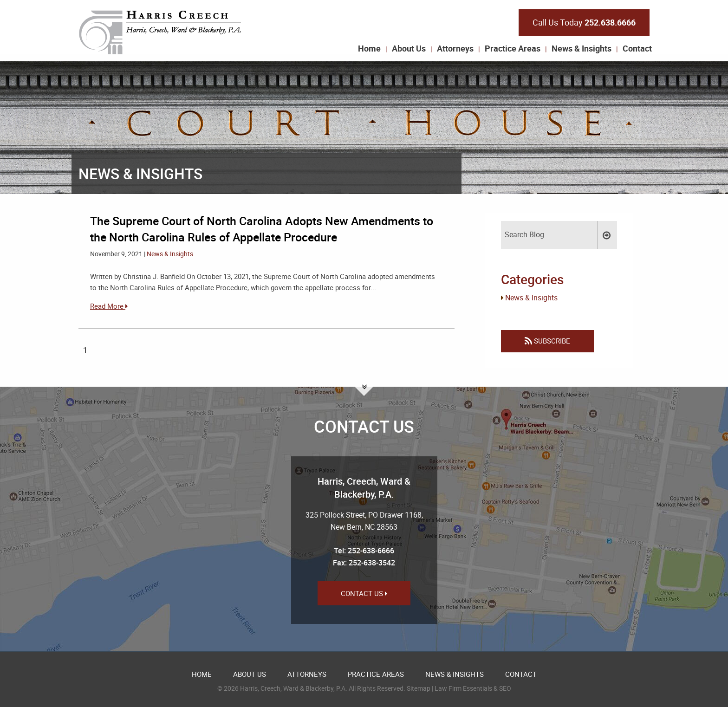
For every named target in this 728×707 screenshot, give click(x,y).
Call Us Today (584, 22)
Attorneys (455, 48)
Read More (109, 306)
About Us (409, 48)
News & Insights (582, 48)
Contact (637, 48)
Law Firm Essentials (463, 688)
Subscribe (547, 341)
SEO (505, 688)
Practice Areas (513, 48)
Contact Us (364, 593)
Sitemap (419, 688)
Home (369, 48)
